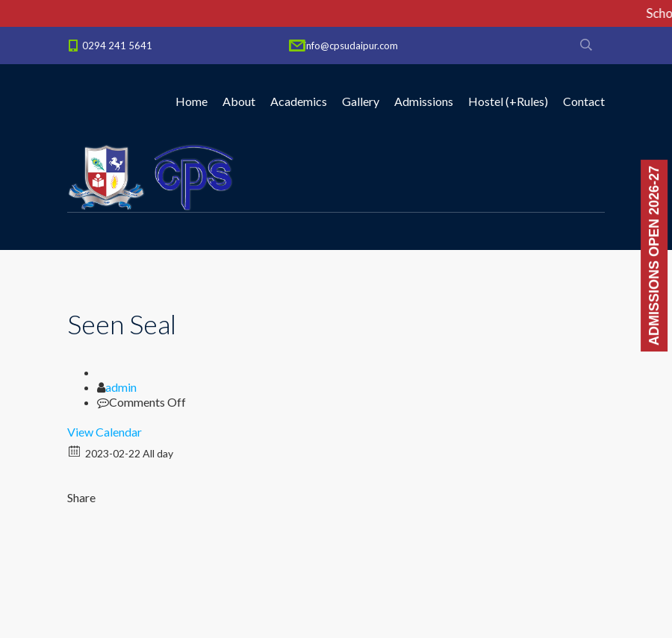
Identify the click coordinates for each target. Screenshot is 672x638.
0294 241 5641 (117, 46)
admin (121, 387)
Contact (584, 101)
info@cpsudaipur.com (351, 46)
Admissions (424, 101)
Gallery (361, 101)
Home (192, 101)
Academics (299, 101)
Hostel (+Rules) (508, 101)
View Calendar (105, 432)
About (239, 101)
